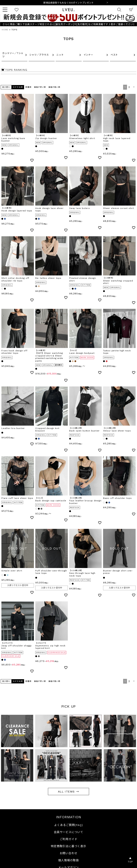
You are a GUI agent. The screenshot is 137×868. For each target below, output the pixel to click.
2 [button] (129, 87)
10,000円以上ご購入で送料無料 (69, 3)
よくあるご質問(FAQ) (68, 825)
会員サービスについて (68, 832)
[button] (134, 87)
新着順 (28, 87)
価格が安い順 (40, 87)
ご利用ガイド (69, 839)
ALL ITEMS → (68, 792)
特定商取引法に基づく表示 (68, 846)
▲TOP (130, 860)
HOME (5, 30)
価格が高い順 (54, 87)
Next (107, 3)
